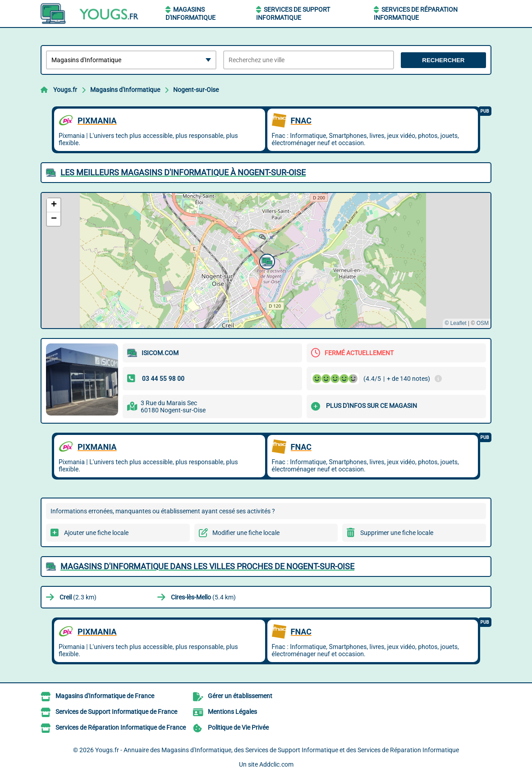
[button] (266, 261)
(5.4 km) (203, 597)
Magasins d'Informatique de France (105, 696)
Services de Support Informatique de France (116, 712)
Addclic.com (276, 764)
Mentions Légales (232, 712)
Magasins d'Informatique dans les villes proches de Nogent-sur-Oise (207, 566)
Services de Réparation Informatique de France (121, 727)
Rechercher (443, 60)
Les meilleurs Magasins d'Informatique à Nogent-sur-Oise (183, 172)
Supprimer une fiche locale (397, 533)
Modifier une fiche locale (246, 533)
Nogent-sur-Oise (196, 90)
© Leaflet (455, 323)
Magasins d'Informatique (125, 90)
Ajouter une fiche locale (96, 533)
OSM (483, 323)
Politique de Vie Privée (238, 727)
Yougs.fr (65, 90)
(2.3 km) (78, 597)
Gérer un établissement (240, 696)
